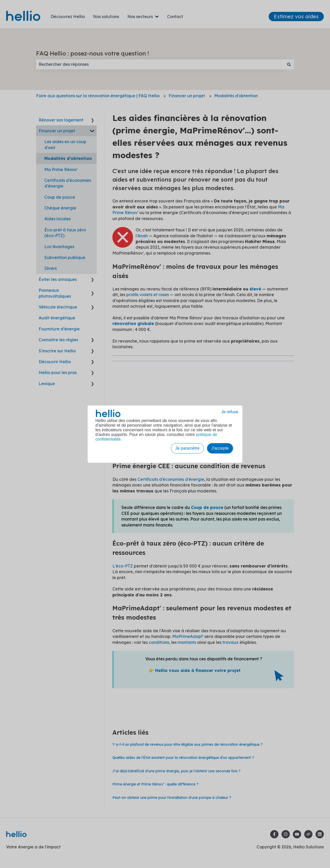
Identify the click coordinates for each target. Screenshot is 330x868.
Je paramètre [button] (187, 448)
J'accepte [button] (220, 448)
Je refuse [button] (230, 412)
